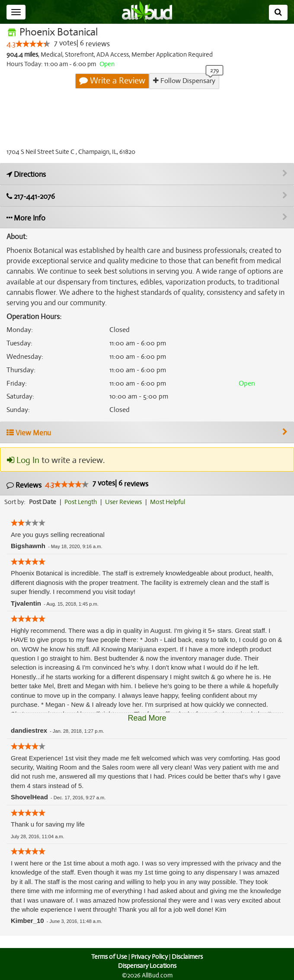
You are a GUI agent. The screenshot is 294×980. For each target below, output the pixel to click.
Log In (23, 461)
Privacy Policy (149, 957)
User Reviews (126, 502)
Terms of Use (108, 957)
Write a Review (112, 81)
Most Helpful (170, 502)
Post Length (82, 502)
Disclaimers (188, 957)
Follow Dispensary (184, 81)
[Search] (278, 13)
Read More (147, 718)
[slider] (33, 44)
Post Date (43, 502)
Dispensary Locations (147, 966)
